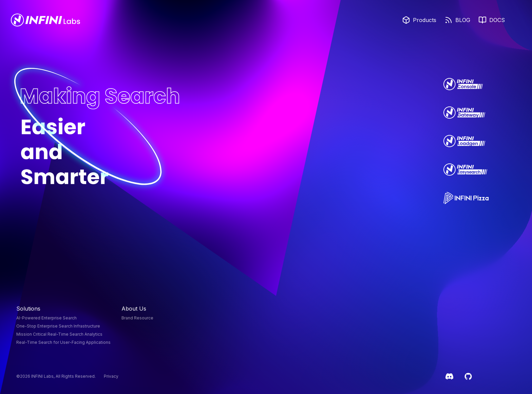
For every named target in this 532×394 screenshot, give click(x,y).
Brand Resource (137, 318)
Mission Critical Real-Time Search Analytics (59, 334)
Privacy (111, 376)
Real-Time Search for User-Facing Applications (63, 342)
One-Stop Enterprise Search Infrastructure (58, 326)
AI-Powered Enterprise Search (46, 318)
